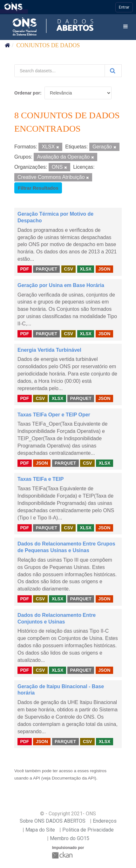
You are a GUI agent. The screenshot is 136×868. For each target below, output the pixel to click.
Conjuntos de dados (48, 45)
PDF (24, 269)
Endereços (105, 821)
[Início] (7, 45)
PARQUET (47, 269)
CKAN (63, 855)
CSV (68, 269)
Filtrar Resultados (38, 188)
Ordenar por (27, 93)
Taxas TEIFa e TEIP (41, 479)
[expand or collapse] (126, 27)
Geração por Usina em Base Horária (61, 285)
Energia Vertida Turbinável (49, 350)
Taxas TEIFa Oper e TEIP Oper (54, 415)
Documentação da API (73, 778)
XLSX (86, 269)
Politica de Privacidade (88, 830)
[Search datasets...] (60, 71)
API (37, 778)
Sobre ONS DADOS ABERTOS (53, 821)
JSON (104, 269)
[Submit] (113, 71)
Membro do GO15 (70, 838)
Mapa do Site (40, 830)
